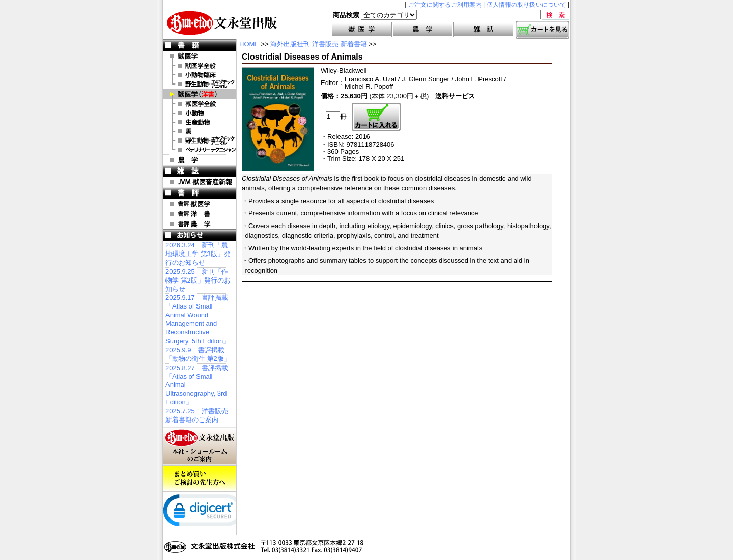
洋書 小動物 (200, 113)
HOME (249, 44)
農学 (422, 30)
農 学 (200, 160)
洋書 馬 (200, 131)
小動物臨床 (200, 75)
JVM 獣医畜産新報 (200, 182)
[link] (204, 513)
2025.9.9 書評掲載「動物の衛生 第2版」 (198, 354)
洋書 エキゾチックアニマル (200, 141)
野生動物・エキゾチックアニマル (200, 84)
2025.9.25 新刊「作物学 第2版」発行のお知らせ (198, 280)
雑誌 (484, 30)
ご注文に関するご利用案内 (445, 5)
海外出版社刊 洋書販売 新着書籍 (318, 44)
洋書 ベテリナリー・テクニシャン (200, 150)
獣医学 (361, 30)
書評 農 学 (200, 224)
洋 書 (200, 94)
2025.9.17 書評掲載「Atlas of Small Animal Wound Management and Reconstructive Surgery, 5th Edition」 (198, 319)
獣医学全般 (200, 66)
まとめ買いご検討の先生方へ (200, 479)
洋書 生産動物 (200, 122)
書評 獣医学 (200, 204)
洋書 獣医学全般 (200, 104)
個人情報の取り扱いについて (526, 5)
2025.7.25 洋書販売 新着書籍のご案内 (197, 415)
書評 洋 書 (200, 214)
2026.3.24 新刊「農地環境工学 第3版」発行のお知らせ (198, 254)
